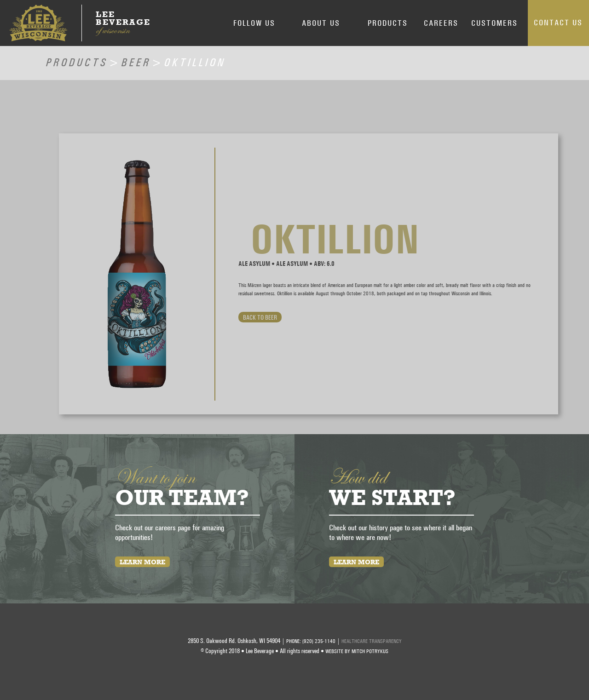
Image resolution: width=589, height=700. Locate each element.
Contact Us (558, 22)
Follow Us (254, 23)
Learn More (142, 562)
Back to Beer (260, 317)
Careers (441, 23)
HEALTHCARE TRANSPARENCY (372, 641)
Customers (494, 23)
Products (388, 23)
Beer (136, 60)
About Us (321, 23)
